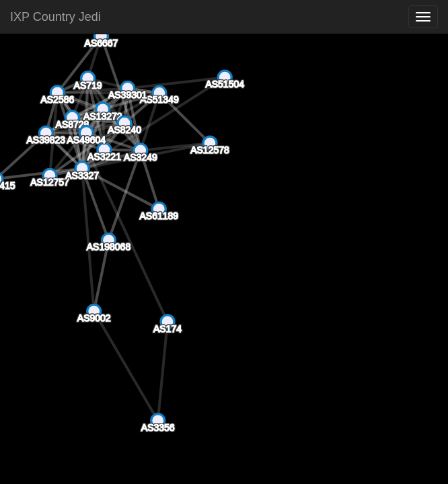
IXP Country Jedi (55, 17)
